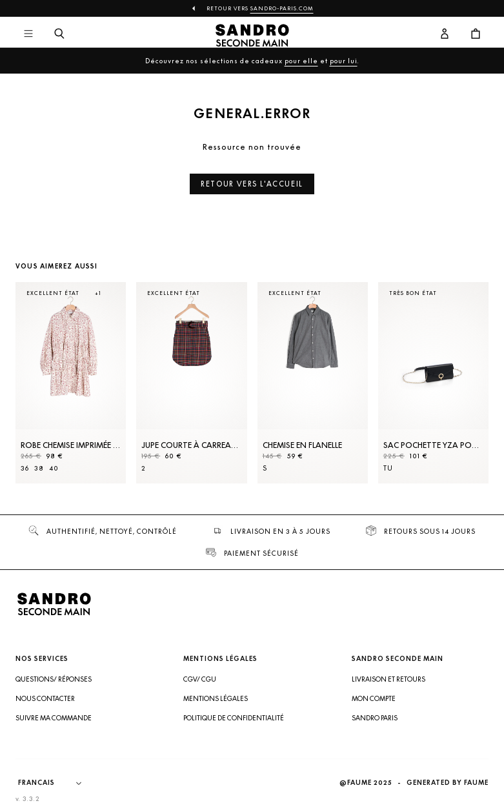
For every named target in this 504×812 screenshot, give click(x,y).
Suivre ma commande (54, 718)
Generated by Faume (448, 783)
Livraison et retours (388, 679)
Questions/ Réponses (54, 679)
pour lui (344, 61)
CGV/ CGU (200, 679)
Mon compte (374, 698)
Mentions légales (216, 698)
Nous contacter (45, 698)
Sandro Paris (375, 718)
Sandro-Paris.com (282, 8)
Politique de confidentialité (234, 718)
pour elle (301, 61)
